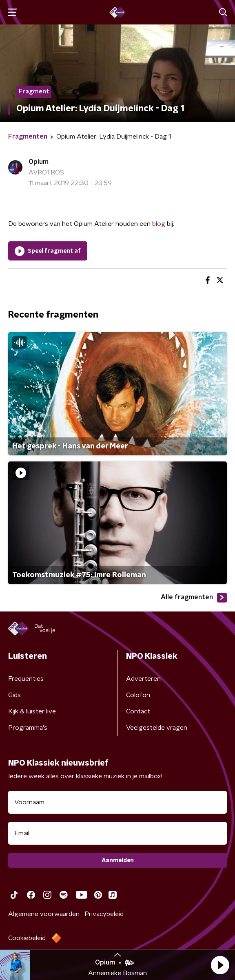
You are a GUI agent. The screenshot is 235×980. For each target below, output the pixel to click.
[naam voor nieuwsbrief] (117, 802)
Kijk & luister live (32, 711)
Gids (14, 695)
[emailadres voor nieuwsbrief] (117, 833)
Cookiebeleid (27, 938)
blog (159, 224)
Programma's (28, 728)
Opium (39, 162)
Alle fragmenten (194, 598)
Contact (138, 711)
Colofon (138, 695)
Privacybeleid (104, 914)
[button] (220, 965)
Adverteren (143, 679)
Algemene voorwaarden (44, 914)
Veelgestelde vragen (157, 728)
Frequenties (26, 679)
